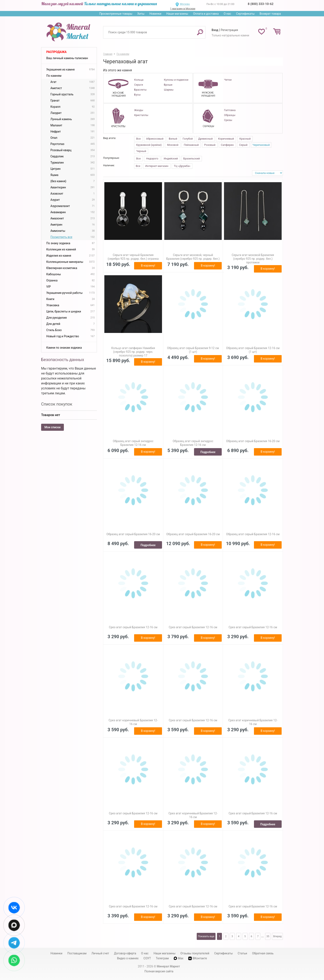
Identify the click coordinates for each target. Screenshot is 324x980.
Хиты (141, 14)
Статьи (242, 953)
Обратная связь (263, 953)
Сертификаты (245, 14)
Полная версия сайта (159, 971)
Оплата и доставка (206, 14)
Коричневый (226, 139)
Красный (245, 139)
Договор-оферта (125, 953)
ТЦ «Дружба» (182, 166)
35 (268, 936)
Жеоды (139, 110)
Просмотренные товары (116, 14)
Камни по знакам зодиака (64, 348)
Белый (173, 139)
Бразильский (192, 159)
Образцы (230, 115)
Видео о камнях (128, 958)
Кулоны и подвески (176, 80)
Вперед (277, 936)
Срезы (228, 120)
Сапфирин (227, 145)
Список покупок (57, 404)
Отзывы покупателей (195, 953)
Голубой (188, 139)
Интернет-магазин (157, 166)
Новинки (155, 14)
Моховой (173, 145)
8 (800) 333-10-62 (261, 4)
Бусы (137, 95)
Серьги (139, 85)
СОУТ (147, 958)
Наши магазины (177, 14)
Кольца (139, 80)
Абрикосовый (155, 139)
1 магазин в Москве (183, 9)
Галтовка (230, 110)
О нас (227, 14)
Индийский (171, 159)
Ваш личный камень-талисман (67, 58)
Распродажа (56, 52)
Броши (168, 85)
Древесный (205, 139)
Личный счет (100, 953)
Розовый (210, 145)
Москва (185, 4)
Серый (243, 145)
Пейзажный (191, 145)
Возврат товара (270, 14)
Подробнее (208, 452)
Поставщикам (77, 953)
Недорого (152, 159)
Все (138, 139)
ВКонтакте (198, 958)
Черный (141, 151)
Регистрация (229, 30)
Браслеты (140, 90)
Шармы (169, 90)
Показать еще (206, 936)
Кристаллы (141, 115)
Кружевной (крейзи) (149, 145)
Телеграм (162, 958)
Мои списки (52, 427)
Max (179, 958)
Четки (228, 80)
